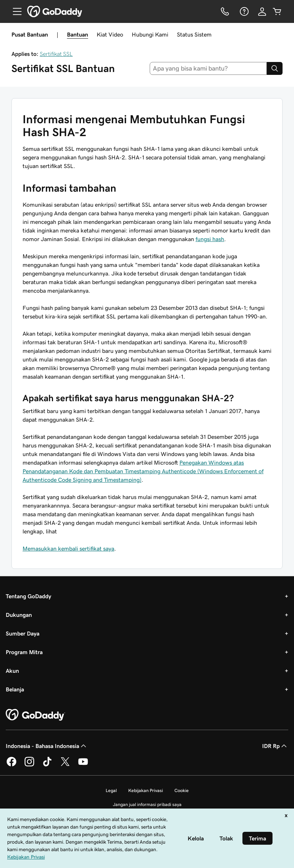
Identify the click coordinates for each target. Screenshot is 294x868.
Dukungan (19, 615)
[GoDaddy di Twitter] (65, 765)
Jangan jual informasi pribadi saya (147, 804)
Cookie (182, 790)
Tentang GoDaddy (28, 596)
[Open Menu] (14, 11)
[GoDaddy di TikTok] (47, 765)
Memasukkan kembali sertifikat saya (68, 548)
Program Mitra (24, 652)
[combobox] (208, 68)
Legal (111, 790)
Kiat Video (110, 34)
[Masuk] (262, 11)
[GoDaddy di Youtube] (83, 765)
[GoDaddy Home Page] (35, 715)
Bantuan (78, 34)
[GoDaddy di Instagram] (29, 765)
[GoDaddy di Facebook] (11, 765)
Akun (12, 671)
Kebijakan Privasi (146, 790)
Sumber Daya (23, 633)
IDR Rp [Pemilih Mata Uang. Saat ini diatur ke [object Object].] (275, 746)
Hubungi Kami (150, 34)
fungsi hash (210, 239)
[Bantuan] (244, 11)
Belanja (15, 689)
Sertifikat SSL (56, 54)
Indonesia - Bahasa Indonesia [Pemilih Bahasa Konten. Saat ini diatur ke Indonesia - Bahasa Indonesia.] (47, 746)
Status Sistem (194, 34)
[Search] (275, 68)
